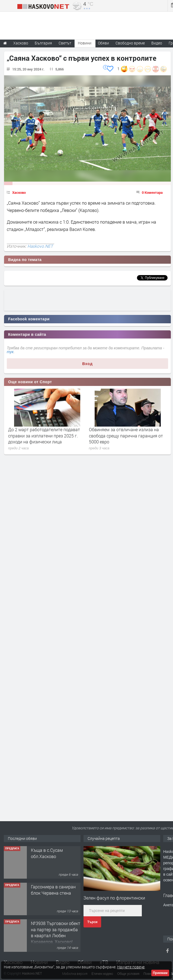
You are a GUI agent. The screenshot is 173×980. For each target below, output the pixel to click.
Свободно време (130, 43)
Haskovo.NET (40, 246)
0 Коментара (152, 192)
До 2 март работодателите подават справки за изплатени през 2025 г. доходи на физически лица (44, 436)
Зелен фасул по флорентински (114, 898)
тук (10, 352)
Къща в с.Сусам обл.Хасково (47, 853)
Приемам (160, 973)
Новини (85, 43)
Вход (87, 364)
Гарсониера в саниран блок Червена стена (53, 890)
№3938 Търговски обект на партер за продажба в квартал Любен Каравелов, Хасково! (56, 932)
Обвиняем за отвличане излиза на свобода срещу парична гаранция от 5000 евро (126, 436)
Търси (92, 922)
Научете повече (131, 967)
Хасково (19, 192)
